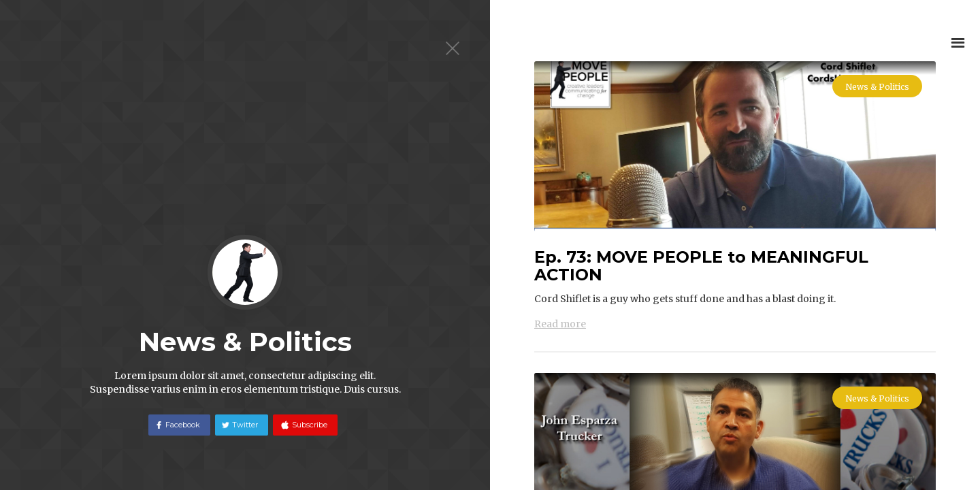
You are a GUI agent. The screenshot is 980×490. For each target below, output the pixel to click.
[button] (958, 43)
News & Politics (877, 87)
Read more (560, 324)
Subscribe (309, 425)
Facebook (183, 425)
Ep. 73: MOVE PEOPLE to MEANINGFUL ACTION (701, 266)
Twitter (245, 425)
